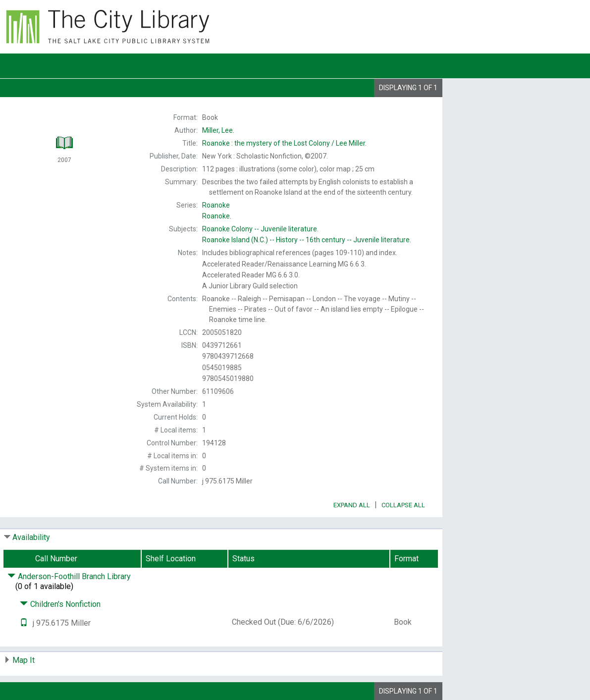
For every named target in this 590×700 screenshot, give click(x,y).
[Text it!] (24, 623)
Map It (24, 660)
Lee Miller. (284, 143)
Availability (31, 537)
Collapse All (403, 505)
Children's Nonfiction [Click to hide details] (60, 604)
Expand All (352, 505)
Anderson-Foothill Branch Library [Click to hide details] (69, 576)
